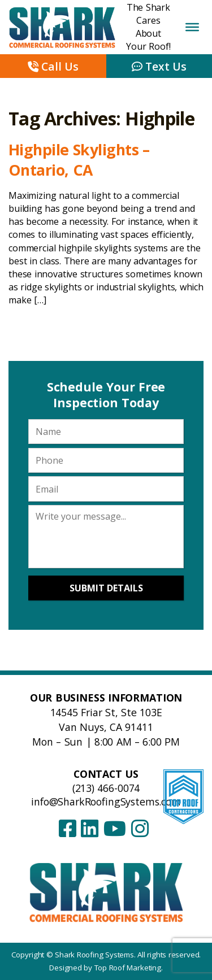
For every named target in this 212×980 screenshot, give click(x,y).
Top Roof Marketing (128, 968)
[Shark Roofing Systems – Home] (106, 892)
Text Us (159, 66)
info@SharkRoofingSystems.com (106, 802)
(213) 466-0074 (106, 788)
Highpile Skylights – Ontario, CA (79, 160)
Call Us (53, 66)
